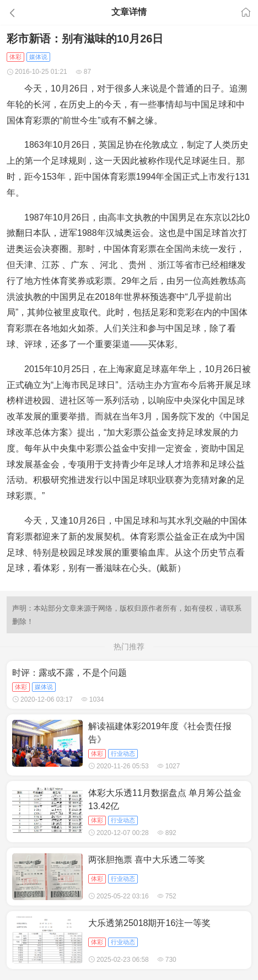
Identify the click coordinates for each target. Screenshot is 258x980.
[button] (39, 13)
